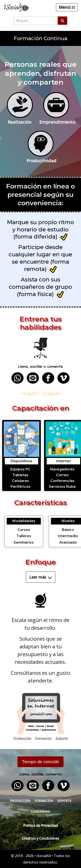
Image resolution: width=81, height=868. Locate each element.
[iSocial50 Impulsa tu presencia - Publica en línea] (16, 7)
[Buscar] (36, 21)
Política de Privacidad (40, 825)
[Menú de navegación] (67, 7)
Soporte (62, 739)
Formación (43, 739)
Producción (22, 739)
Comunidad (40, 811)
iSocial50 (44, 856)
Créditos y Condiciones (40, 838)
